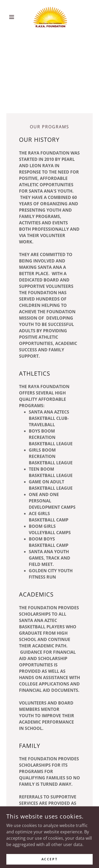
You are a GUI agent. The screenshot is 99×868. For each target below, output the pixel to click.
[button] (13, 17)
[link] (49, 17)
